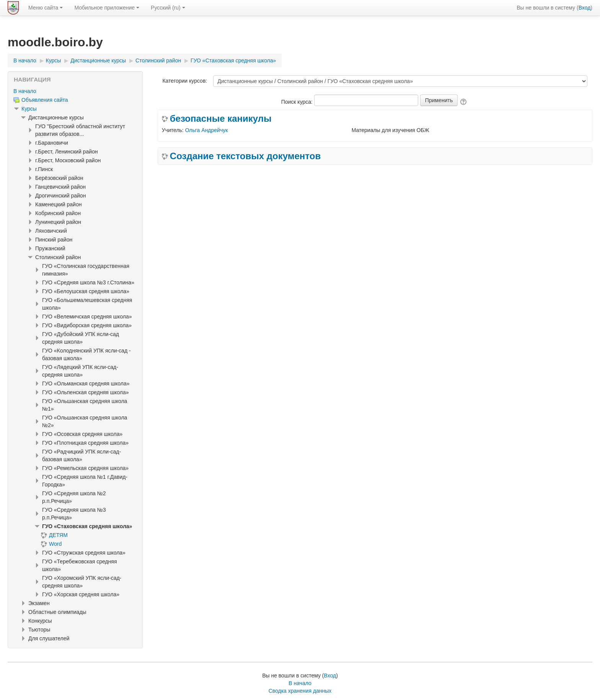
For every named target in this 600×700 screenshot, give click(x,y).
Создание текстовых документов (245, 156)
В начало (25, 91)
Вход (585, 8)
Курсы (29, 109)
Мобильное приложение (107, 8)
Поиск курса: (298, 102)
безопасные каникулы (221, 119)
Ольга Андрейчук (207, 130)
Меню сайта (46, 8)
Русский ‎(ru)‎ (168, 8)
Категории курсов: (185, 81)
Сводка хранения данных (300, 691)
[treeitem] (75, 91)
